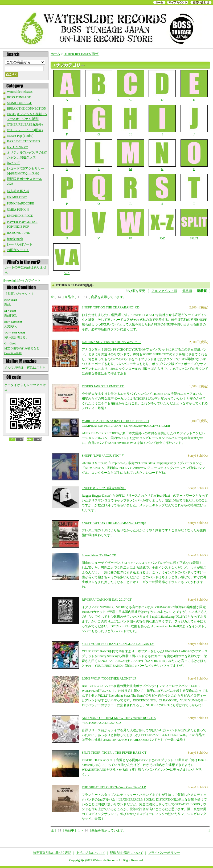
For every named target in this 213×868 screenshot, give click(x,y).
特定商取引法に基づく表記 (52, 853)
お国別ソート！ (18, 250)
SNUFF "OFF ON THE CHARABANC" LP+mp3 (114, 523)
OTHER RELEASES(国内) (25, 130)
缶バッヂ (13, 163)
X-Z (162, 224)
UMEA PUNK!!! (18, 210)
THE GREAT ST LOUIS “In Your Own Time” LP (114, 787)
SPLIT (194, 224)
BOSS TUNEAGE (19, 97)
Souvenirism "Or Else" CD (99, 555)
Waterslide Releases (20, 92)
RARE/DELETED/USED (23, 141)
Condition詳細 (13, 353)
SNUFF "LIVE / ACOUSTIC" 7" (103, 456)
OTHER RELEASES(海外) (25, 124)
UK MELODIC (17, 197)
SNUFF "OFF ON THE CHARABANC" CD (111, 307)
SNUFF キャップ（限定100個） (104, 488)
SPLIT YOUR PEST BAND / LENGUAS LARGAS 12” (118, 644)
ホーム (55, 54)
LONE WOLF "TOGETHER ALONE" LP (109, 678)
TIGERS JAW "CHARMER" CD (103, 386)
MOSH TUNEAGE (19, 103)
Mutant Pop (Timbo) (20, 136)
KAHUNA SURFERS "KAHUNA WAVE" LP (111, 342)
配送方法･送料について (126, 853)
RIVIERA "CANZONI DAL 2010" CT (107, 600)
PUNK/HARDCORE (21, 203)
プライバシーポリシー (164, 853)
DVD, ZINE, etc (17, 147)
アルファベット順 (164, 291)
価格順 (187, 291)
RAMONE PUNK (19, 233)
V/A (67, 259)
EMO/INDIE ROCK (20, 216)
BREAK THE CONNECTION (27, 108)
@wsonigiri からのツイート (22, 280)
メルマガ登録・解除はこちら (25, 368)
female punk (15, 239)
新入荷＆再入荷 (18, 191)
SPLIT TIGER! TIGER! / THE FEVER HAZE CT (114, 753)
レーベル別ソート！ (21, 244)
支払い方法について (91, 853)
